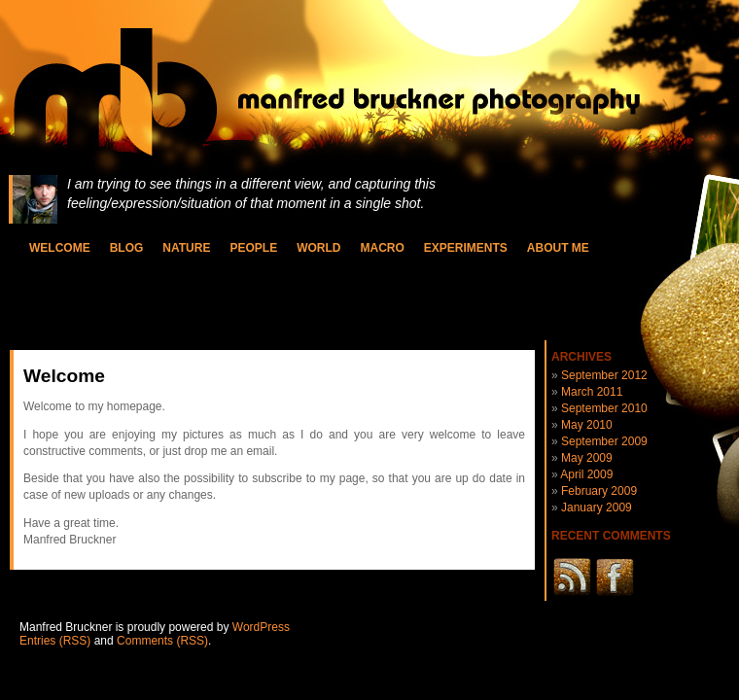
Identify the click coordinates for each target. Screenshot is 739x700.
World (318, 248)
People (253, 248)
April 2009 (586, 474)
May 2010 (587, 425)
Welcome (60, 248)
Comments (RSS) (162, 641)
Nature (186, 248)
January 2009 (597, 507)
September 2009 (604, 441)
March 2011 (592, 392)
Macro (382, 248)
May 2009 (587, 458)
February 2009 (599, 491)
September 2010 (604, 408)
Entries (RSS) (55, 641)
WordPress (261, 627)
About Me (558, 248)
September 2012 (604, 375)
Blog (127, 248)
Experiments (466, 248)
